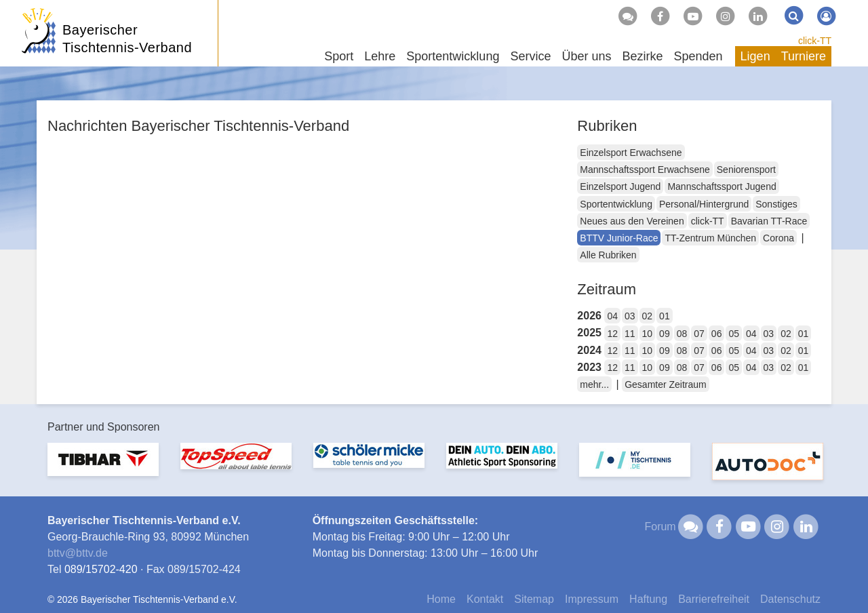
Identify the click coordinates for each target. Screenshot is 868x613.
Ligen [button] (755, 56)
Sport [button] (339, 56)
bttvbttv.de (78, 553)
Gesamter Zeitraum (666, 384)
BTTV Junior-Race (619, 238)
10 (648, 334)
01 (665, 316)
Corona (778, 238)
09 (665, 334)
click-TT (815, 41)
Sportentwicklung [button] (453, 56)
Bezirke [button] (642, 56)
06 (717, 334)
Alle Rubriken (608, 255)
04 (612, 316)
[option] (103, 468)
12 (612, 334)
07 (699, 334)
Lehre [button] (380, 56)
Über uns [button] (586, 56)
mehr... (594, 384)
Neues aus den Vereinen (632, 221)
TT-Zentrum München (710, 238)
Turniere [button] (804, 56)
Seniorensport (746, 170)
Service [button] (530, 56)
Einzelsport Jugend (620, 186)
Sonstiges (776, 204)
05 (734, 334)
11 (630, 334)
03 (630, 316)
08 (682, 334)
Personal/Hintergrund (704, 204)
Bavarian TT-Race (769, 221)
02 (648, 316)
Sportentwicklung (616, 204)
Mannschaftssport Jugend (722, 186)
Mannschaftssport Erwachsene (645, 170)
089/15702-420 (101, 569)
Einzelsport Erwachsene (631, 153)
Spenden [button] (698, 56)
